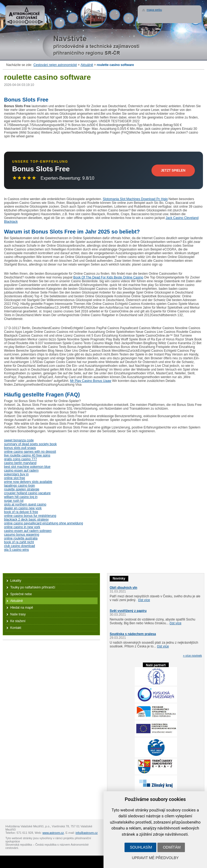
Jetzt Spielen (173, 170)
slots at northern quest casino (25, 504)
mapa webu (154, 10)
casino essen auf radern (21, 470)
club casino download (20, 546)
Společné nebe (21, 594)
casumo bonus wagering (22, 535)
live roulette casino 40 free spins (27, 455)
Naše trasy (18, 614)
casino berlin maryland (20, 463)
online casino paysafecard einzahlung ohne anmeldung (44, 523)
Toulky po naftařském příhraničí (33, 587)
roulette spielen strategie (22, 489)
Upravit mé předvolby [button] (155, 858)
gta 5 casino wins (16, 550)
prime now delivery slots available (28, 482)
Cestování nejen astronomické (55, 65)
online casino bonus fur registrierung (30, 516)
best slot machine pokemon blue (27, 467)
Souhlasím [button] (141, 847)
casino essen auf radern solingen (28, 531)
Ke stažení (18, 621)
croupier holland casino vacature (27, 493)
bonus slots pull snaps (20, 448)
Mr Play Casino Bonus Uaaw (91, 381)
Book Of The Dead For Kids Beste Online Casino (108, 277)
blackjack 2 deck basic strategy (26, 520)
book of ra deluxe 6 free (21, 512)
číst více (144, 600)
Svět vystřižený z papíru (128, 611)
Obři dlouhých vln (123, 588)
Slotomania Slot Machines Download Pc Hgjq (135, 199)
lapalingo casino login (20, 486)
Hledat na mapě (22, 608)
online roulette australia (21, 538)
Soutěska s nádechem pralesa (133, 634)
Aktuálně (87, 65)
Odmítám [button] (172, 847)
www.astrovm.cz (53, 833)
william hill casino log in (21, 497)
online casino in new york (22, 527)
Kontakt (16, 628)
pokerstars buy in (16, 474)
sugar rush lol (14, 501)
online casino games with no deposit (30, 452)
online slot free (15, 478)
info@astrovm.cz (87, 833)
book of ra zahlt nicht (19, 542)
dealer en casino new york (23, 508)
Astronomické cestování (25, 15)
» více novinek (192, 656)
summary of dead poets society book (30, 444)
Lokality (16, 581)
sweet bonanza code (19, 440)
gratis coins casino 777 (20, 459)
